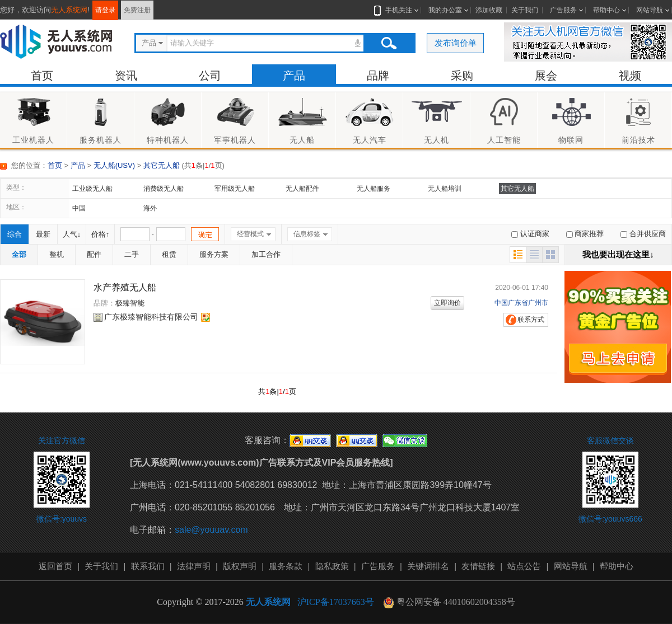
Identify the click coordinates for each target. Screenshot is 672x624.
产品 (294, 76)
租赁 (169, 254)
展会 (546, 76)
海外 (150, 208)
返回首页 (55, 566)
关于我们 (525, 10)
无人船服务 (374, 189)
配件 (94, 254)
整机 (57, 254)
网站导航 (650, 10)
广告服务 (563, 10)
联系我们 (148, 566)
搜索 (389, 43)
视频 (630, 76)
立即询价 (447, 303)
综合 (15, 234)
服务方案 (214, 254)
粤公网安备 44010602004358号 (449, 602)
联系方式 (531, 320)
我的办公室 (445, 10)
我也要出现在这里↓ (618, 254)
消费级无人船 (164, 189)
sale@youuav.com (211, 530)
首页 (42, 76)
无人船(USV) (114, 165)
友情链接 (478, 566)
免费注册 (137, 10)
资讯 (126, 76)
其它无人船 (162, 165)
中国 (79, 208)
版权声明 (240, 566)
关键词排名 (428, 566)
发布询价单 (456, 43)
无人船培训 (445, 189)
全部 (19, 254)
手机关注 (396, 10)
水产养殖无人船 (125, 287)
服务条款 (286, 566)
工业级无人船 (92, 189)
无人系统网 (69, 10)
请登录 (105, 10)
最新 (43, 234)
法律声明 (194, 566)
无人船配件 (302, 189)
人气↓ (72, 234)
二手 (132, 254)
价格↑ (101, 234)
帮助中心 (606, 10)
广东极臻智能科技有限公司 (151, 317)
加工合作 (266, 254)
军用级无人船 (235, 189)
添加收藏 (489, 10)
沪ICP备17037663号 (336, 602)
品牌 (378, 76)
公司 (210, 76)
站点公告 (524, 566)
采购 (462, 76)
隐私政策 (332, 566)
